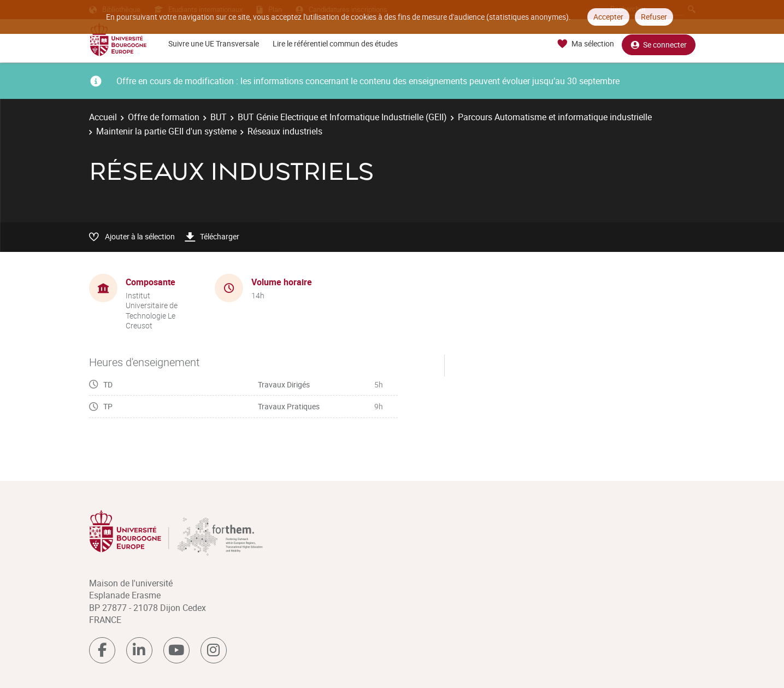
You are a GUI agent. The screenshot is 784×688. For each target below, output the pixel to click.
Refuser (654, 17)
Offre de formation (164, 117)
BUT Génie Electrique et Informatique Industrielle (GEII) (342, 117)
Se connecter (659, 44)
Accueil (103, 117)
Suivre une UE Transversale (214, 43)
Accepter (608, 17)
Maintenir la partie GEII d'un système (166, 131)
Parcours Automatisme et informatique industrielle (555, 117)
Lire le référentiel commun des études (335, 43)
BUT (219, 117)
